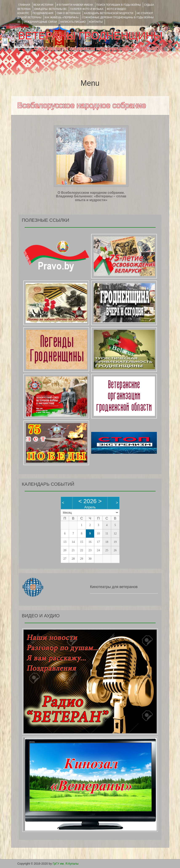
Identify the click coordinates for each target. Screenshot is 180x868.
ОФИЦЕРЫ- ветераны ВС (50, 9)
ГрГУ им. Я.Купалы (66, 864)
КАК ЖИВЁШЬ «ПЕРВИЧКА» (62, 17)
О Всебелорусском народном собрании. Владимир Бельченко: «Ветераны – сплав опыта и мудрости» (91, 196)
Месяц (67, 513)
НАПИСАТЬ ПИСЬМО (73, 22)
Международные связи (40, 22)
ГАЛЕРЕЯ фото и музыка (87, 9)
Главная (24, 5)
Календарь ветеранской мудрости (109, 13)
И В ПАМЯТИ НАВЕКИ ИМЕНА (75, 5)
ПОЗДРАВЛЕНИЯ (43, 13)
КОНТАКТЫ (96, 22)
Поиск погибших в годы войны (119, 5)
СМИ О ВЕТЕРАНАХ (69, 13)
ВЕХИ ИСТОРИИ (43, 5)
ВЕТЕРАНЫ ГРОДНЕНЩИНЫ (90, 36)
